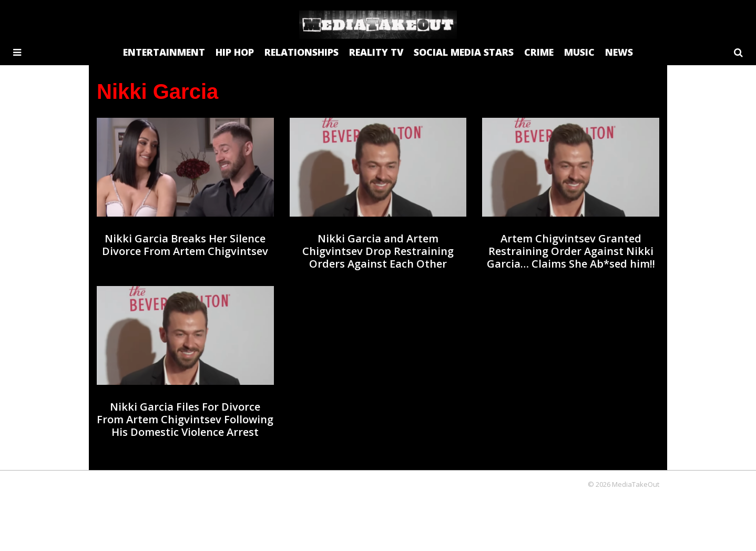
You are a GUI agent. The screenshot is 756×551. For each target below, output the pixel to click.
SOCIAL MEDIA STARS (464, 52)
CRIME (539, 52)
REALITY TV (376, 52)
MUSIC (579, 52)
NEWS (619, 52)
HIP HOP (235, 52)
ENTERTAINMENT (164, 52)
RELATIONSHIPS (302, 52)
